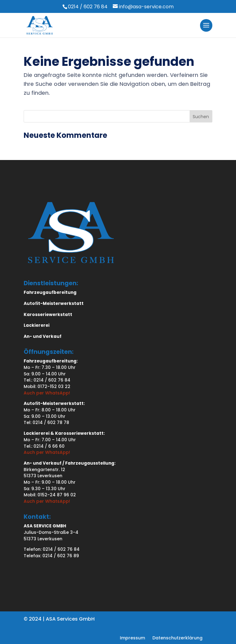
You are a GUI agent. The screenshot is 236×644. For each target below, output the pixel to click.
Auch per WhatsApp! (47, 393)
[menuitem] (132, 638)
